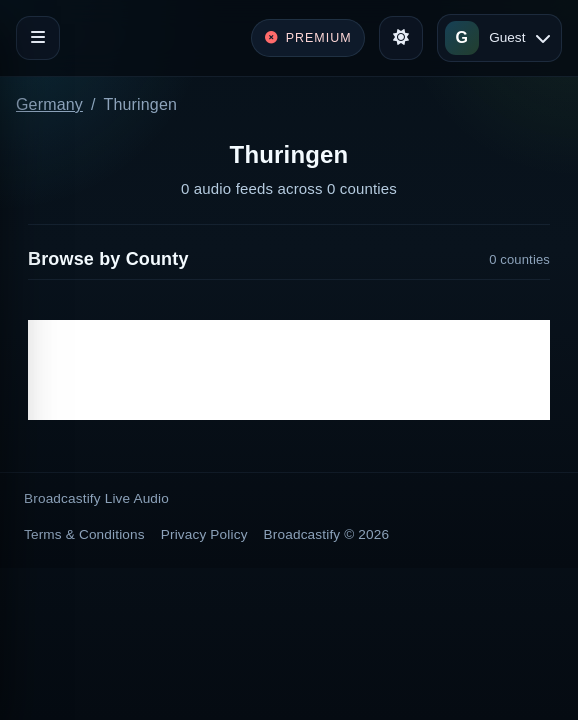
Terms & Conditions (84, 534)
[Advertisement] (289, 370)
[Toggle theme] (401, 38)
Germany (49, 104)
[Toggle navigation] (38, 38)
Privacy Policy (204, 534)
